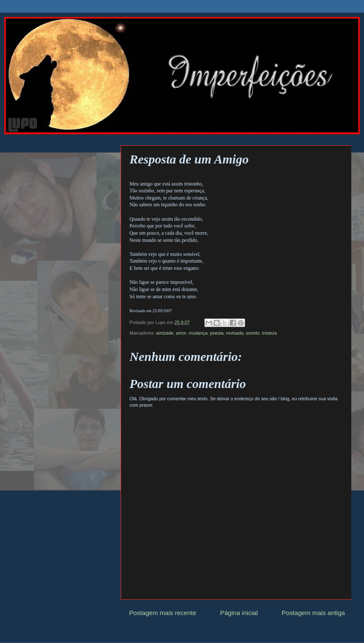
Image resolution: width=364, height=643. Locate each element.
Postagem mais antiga (314, 613)
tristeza (269, 333)
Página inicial (239, 613)
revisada (235, 333)
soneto (253, 333)
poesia (217, 333)
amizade (165, 333)
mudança (198, 333)
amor (181, 333)
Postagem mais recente (163, 613)
